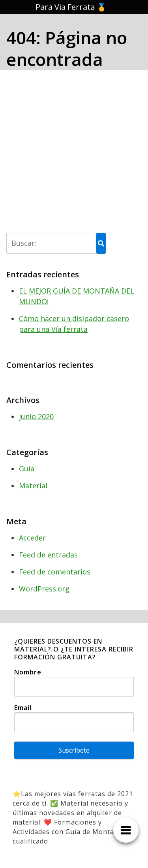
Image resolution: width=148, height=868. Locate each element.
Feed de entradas (48, 555)
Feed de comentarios (55, 572)
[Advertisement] (74, 155)
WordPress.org (44, 589)
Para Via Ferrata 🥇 (71, 7)
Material (33, 486)
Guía (27, 469)
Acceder (32, 538)
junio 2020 (36, 416)
